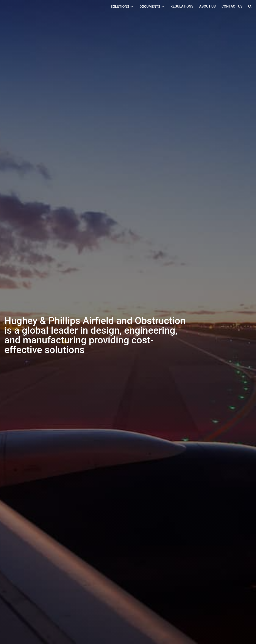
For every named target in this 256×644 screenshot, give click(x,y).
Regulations (182, 6)
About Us (207, 6)
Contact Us (232, 6)
